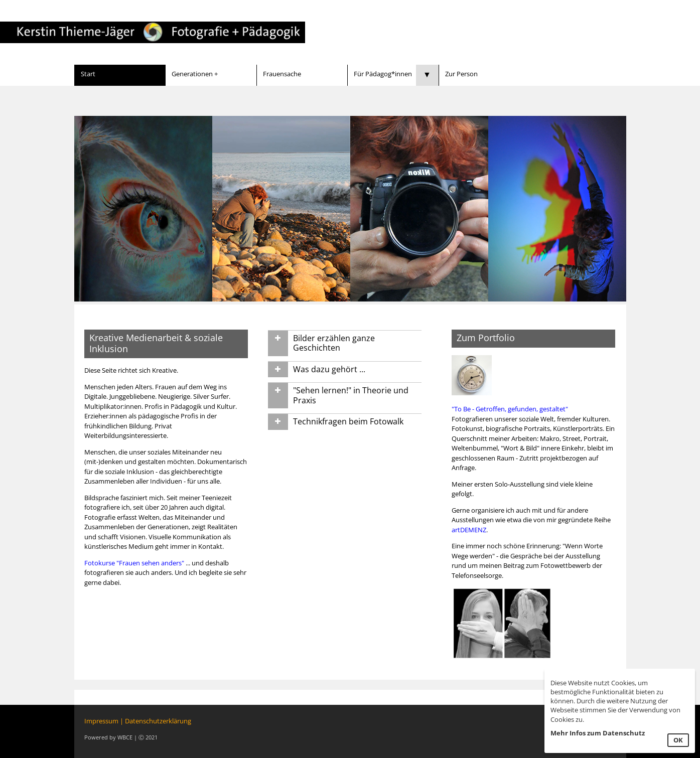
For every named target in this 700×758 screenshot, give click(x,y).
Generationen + (195, 74)
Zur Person (461, 74)
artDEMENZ (469, 530)
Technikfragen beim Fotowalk (348, 421)
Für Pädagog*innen (383, 74)
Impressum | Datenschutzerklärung (138, 721)
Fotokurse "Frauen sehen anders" (134, 563)
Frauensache (282, 74)
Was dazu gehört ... (329, 369)
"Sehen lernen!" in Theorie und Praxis (351, 395)
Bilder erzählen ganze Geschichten (334, 343)
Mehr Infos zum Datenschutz (598, 733)
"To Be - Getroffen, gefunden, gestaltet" (510, 409)
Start (88, 74)
